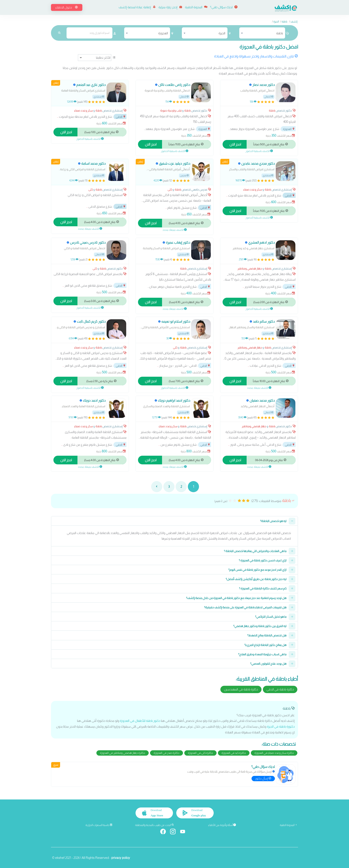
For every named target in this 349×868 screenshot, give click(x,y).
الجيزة (276, 22)
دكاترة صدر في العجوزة (166, 753)
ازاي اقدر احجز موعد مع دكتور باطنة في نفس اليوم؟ (257, 570)
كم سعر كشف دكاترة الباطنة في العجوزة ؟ (263, 588)
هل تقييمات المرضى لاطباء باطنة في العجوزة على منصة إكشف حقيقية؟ (245, 607)
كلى (170, 189)
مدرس (184, 175)
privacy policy (121, 857)
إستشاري (99, 97)
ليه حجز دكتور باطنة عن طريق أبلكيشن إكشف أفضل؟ (256, 579)
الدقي (121, 117)
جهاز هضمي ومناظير (250, 268)
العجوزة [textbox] (163, 33)
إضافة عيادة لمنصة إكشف (137, 7)
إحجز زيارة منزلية (170, 7)
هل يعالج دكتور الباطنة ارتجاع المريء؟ (265, 645)
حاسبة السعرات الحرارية (99, 825)
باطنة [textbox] (280, 33)
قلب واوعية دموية (171, 110)
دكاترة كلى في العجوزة (200, 753)
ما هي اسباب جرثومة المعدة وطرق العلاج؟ (262, 654)
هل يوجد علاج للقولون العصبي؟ (268, 664)
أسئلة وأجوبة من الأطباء (222, 825)
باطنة (284, 22)
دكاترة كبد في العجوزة (234, 753)
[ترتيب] (95, 58)
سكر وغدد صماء (83, 110)
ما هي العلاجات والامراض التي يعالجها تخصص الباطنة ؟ (255, 551)
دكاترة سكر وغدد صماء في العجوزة (274, 753)
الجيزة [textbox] (222, 33)
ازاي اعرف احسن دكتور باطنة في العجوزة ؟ (263, 560)
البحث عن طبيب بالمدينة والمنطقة (155, 825)
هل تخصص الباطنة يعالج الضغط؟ (267, 635)
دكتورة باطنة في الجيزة (281, 726)
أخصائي (269, 97)
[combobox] (262, 33)
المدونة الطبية (196, 7)
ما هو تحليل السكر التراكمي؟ (271, 617)
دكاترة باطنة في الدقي (280, 689)
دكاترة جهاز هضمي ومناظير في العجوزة (123, 753)
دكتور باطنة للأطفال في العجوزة (140, 721)
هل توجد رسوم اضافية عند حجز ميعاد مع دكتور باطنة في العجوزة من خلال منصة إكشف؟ (236, 598)
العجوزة (289, 129)
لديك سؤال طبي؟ (224, 7)
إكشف (294, 22)
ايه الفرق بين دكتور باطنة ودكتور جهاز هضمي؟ (260, 626)
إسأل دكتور (263, 778)
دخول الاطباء (67, 7)
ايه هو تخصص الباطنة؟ (273, 521)
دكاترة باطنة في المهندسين (241, 689)
